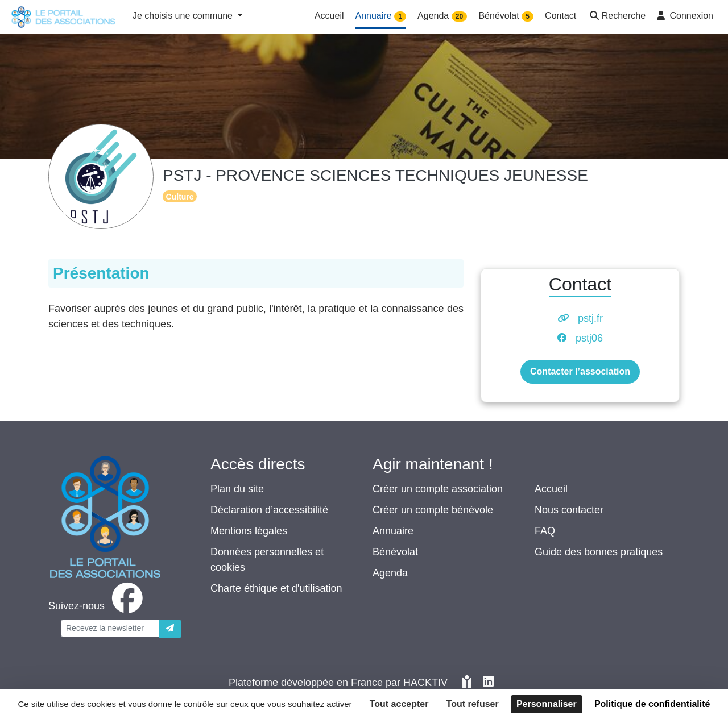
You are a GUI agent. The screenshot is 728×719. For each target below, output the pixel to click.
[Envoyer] (170, 629)
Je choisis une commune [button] (184, 16)
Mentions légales (249, 531)
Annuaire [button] (381, 16)
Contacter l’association (580, 371)
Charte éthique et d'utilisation (276, 588)
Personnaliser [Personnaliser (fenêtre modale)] (547, 704)
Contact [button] (561, 16)
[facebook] (98, 606)
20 (459, 16)
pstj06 (589, 338)
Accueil (551, 489)
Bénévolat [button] (506, 16)
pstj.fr (590, 318)
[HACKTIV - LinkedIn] (488, 683)
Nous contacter (569, 510)
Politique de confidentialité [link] (652, 704)
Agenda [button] (442, 16)
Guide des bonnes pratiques (599, 552)
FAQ (545, 531)
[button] (617, 17)
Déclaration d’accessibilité (269, 510)
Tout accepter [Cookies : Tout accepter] (399, 704)
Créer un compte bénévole (433, 510)
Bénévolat (395, 552)
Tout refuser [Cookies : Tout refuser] (473, 704)
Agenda (390, 573)
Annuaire (393, 531)
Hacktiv (425, 683)
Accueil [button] (329, 16)
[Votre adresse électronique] (110, 628)
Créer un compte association (438, 489)
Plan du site (237, 489)
